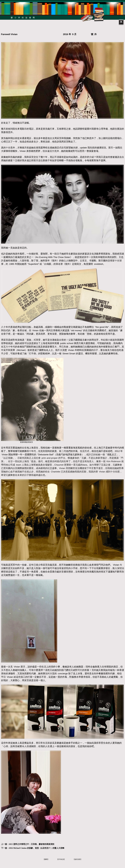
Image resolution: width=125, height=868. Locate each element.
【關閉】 (46, 859)
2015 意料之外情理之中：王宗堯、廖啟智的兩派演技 (32, 844)
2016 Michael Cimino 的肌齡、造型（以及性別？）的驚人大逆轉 (37, 848)
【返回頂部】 (78, 859)
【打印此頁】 (61, 859)
